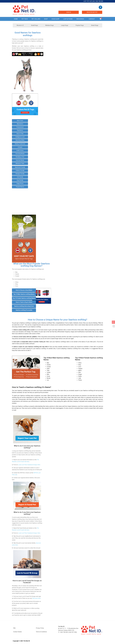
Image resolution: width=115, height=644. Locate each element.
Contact (92, 19)
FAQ (14, 628)
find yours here (36, 598)
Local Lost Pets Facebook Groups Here (29, 465)
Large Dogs (65, 25)
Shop (46, 19)
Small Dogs (34, 25)
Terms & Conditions (41, 632)
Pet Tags (25, 19)
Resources (81, 19)
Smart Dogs (95, 25)
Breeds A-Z (20, 25)
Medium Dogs (50, 25)
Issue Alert (55, 19)
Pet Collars (36, 19)
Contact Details (17, 632)
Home (16, 19)
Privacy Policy (40, 628)
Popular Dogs (80, 25)
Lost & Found (68, 19)
